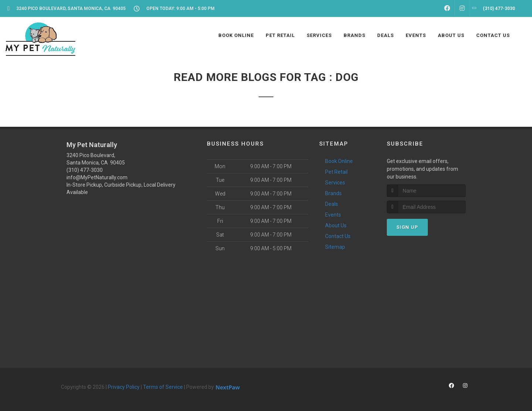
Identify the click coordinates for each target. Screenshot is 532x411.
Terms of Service (163, 387)
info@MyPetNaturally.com (97, 177)
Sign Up (407, 227)
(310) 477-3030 (85, 170)
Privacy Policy (124, 387)
